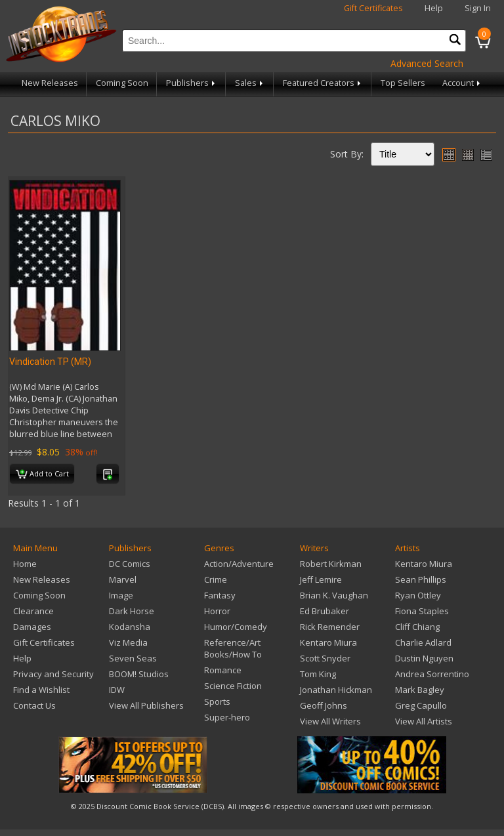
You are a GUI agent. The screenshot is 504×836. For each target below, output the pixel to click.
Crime (216, 579)
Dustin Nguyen (424, 658)
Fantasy (220, 595)
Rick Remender (330, 627)
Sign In (478, 8)
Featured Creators (323, 83)
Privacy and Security (53, 674)
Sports (217, 701)
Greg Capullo (421, 705)
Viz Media (128, 642)
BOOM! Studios (139, 674)
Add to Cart (42, 474)
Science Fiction (233, 686)
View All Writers (330, 721)
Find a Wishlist (41, 690)
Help (434, 8)
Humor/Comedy (236, 627)
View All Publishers (146, 705)
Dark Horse (132, 611)
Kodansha (130, 627)
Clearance (33, 611)
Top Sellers (403, 83)
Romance (223, 670)
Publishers (192, 83)
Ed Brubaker (325, 611)
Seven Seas (133, 658)
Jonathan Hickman (336, 690)
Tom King (318, 674)
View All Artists (424, 721)
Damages (32, 627)
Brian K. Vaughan (334, 595)
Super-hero (227, 717)
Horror (217, 611)
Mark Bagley (420, 690)
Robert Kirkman (331, 564)
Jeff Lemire (321, 579)
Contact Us (34, 705)
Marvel (123, 579)
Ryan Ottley (418, 595)
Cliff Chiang (417, 627)
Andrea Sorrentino (432, 674)
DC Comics (130, 564)
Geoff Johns (324, 705)
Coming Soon (122, 83)
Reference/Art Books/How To (233, 648)
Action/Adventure (239, 564)
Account (462, 83)
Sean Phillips (421, 579)
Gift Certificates (373, 8)
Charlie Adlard (423, 642)
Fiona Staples (422, 611)
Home (25, 564)
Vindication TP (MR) (50, 362)
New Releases (50, 83)
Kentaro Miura (328, 642)
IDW (117, 690)
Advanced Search (427, 63)
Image (121, 595)
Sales (250, 83)
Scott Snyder (325, 658)
